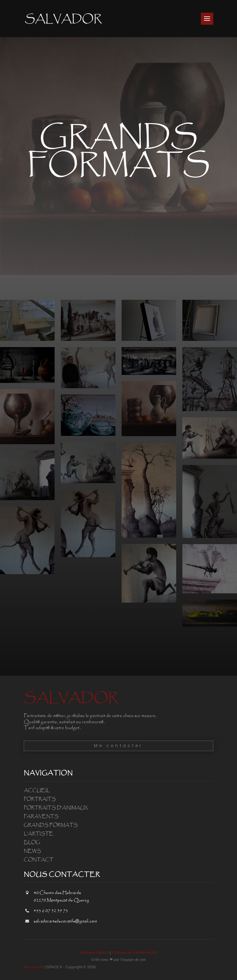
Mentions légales (94, 952)
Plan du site (34, 967)
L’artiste (39, 834)
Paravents (41, 816)
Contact (39, 860)
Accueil (37, 790)
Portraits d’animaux (56, 808)
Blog (32, 842)
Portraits (40, 799)
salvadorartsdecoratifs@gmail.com (65, 921)
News (32, 851)
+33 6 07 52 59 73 (51, 911)
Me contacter (118, 746)
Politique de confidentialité (134, 952)
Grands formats (51, 825)
